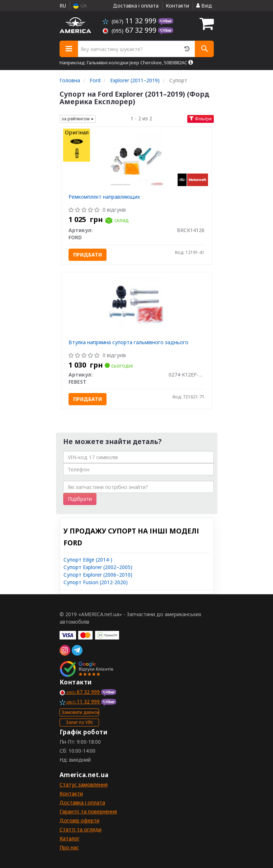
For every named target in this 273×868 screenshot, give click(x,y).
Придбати (88, 255)
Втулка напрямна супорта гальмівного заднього (128, 342)
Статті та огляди (81, 829)
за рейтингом (78, 119)
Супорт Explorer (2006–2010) (98, 575)
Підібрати (80, 499)
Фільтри (201, 119)
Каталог (70, 838)
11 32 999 (130, 21)
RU (63, 6)
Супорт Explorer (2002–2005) (98, 567)
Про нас (69, 847)
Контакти (177, 6)
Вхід (204, 6)
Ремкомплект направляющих (104, 197)
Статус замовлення (84, 784)
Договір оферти (79, 820)
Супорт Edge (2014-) (88, 560)
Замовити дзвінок (80, 712)
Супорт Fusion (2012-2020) (96, 582)
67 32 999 (130, 30)
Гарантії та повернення (88, 811)
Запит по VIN (79, 722)
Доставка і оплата (136, 6)
